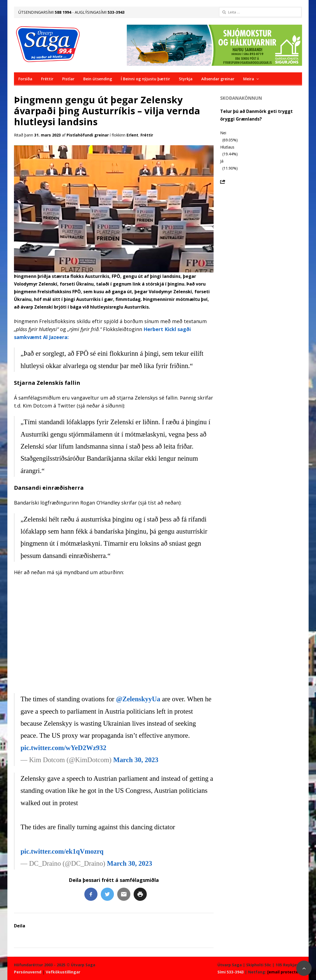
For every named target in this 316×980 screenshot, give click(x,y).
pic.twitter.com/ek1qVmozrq (62, 851)
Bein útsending (98, 79)
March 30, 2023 (136, 760)
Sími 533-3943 (231, 972)
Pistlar (68, 79)
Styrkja (186, 79)
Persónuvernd (28, 972)
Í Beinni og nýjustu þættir (145, 79)
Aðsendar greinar (218, 79)
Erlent (132, 135)
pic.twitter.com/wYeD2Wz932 (63, 748)
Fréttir (47, 79)
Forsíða (25, 79)
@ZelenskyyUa (138, 699)
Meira (249, 79)
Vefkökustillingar (63, 972)
